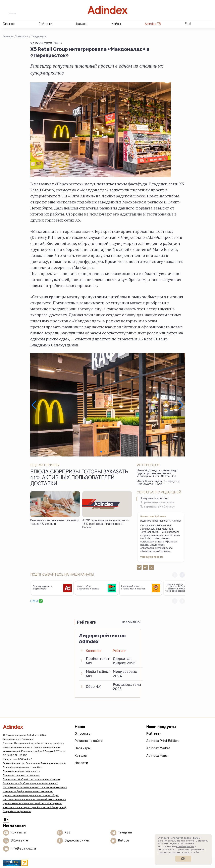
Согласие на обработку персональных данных (30, 783)
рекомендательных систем (173, 852)
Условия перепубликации (18, 739)
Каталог (81, 756)
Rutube (124, 840)
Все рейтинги (131, 622)
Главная (8, 36)
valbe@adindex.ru (152, 557)
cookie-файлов (185, 846)
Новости (22, 36)
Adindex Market (158, 748)
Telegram (125, 832)
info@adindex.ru (23, 848)
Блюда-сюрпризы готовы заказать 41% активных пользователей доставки (79, 478)
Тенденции (39, 36)
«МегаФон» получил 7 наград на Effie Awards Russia (158, 483)
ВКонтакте (19, 840)
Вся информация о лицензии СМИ (23, 767)
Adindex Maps (157, 756)
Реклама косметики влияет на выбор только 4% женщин (55, 522)
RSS (67, 832)
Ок (183, 859)
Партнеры (83, 748)
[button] (34, 405)
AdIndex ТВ (153, 24)
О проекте (83, 734)
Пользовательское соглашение (21, 775)
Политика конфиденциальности (22, 771)
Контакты (18, 832)
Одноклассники (77, 840)
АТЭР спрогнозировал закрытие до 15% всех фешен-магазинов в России (106, 524)
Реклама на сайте (89, 741)
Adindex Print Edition (163, 741)
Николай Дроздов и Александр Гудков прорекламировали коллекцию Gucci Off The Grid (157, 474)
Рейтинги (154, 734)
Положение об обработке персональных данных (32, 779)
